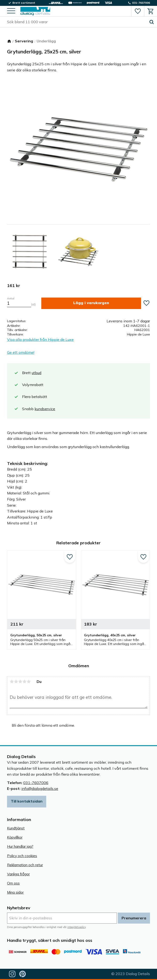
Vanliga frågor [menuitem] (18, 874)
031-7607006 (36, 783)
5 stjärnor (29, 682)
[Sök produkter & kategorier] (77, 22)
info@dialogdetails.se (40, 788)
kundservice (45, 409)
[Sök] (152, 22)
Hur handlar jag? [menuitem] (20, 846)
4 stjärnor (24, 682)
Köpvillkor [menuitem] (15, 837)
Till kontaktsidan (27, 801)
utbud (36, 373)
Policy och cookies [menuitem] (22, 856)
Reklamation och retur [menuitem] (25, 865)
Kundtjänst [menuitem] (16, 828)
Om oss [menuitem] (13, 883)
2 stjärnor (16, 682)
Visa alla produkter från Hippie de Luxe (40, 339)
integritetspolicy (77, 927)
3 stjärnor (20, 682)
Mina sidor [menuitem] (15, 892)
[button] (11, 11)
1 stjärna (12, 682)
